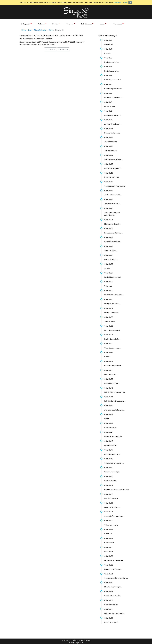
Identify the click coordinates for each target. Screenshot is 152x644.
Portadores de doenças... (113, 569)
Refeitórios (108, 534)
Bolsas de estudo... (111, 259)
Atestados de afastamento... (114, 410)
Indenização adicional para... (115, 401)
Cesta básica (109, 543)
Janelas (107, 268)
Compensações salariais (113, 89)
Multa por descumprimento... (115, 613)
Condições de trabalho (113, 596)
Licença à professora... (113, 304)
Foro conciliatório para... (113, 507)
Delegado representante (113, 436)
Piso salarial (109, 552)
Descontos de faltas (112, 177)
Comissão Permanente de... (114, 516)
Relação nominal (110, 481)
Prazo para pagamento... (113, 168)
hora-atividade (110, 106)
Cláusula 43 (63, 49)
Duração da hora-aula (112, 133)
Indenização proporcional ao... (115, 392)
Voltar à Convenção (108, 36)
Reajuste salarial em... (112, 62)
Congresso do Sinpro (112, 472)
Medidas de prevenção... (113, 587)
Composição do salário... (113, 115)
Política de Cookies (120, 2)
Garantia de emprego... (113, 348)
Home (24, 30)
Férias (107, 419)
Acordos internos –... (112, 498)
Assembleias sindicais (112, 454)
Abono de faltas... (111, 251)
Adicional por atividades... (114, 160)
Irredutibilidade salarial (113, 277)
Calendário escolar (111, 525)
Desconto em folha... (112, 622)
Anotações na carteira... (113, 195)
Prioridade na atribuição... (114, 233)
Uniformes (108, 286)
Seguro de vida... (111, 321)
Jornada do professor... (113, 124)
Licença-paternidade (112, 313)
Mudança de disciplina (112, 224)
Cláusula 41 (50, 49)
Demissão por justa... (112, 383)
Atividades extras (111, 142)
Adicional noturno (111, 151)
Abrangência (109, 44)
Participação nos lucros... (113, 80)
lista (30, 30)
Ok (130, 2)
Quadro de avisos (111, 445)
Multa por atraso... (111, 375)
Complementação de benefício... (116, 578)
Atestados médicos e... (113, 204)
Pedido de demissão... (112, 339)
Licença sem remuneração (114, 295)
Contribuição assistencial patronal (117, 490)
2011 (51, 30)
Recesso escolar (110, 428)
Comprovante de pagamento (115, 186)
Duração (107, 53)
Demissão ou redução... (113, 242)
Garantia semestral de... (113, 330)
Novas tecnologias (111, 605)
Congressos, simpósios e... (114, 463)
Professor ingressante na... (114, 98)
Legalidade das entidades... (114, 560)
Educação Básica (40, 30)
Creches (107, 357)
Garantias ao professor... (113, 366)
